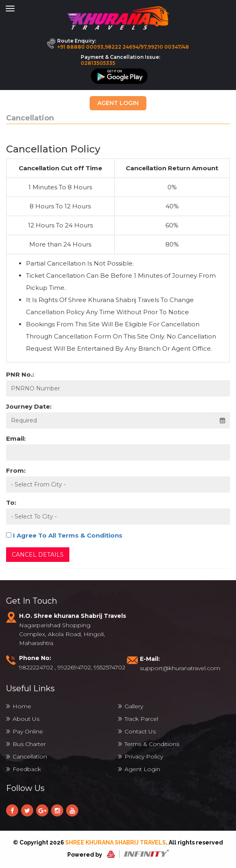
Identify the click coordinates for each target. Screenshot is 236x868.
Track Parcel (138, 719)
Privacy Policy (141, 757)
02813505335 (98, 63)
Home (19, 706)
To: (11, 503)
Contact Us (137, 731)
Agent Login (118, 103)
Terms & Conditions (149, 744)
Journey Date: (29, 406)
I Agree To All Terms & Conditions (68, 535)
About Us (23, 719)
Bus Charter (26, 744)
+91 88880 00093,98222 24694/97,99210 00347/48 (123, 47)
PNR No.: (20, 374)
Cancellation (27, 757)
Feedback (24, 769)
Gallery (131, 706)
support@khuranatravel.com (180, 668)
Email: (16, 438)
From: (16, 470)
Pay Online (25, 731)
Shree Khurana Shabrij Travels (116, 842)
